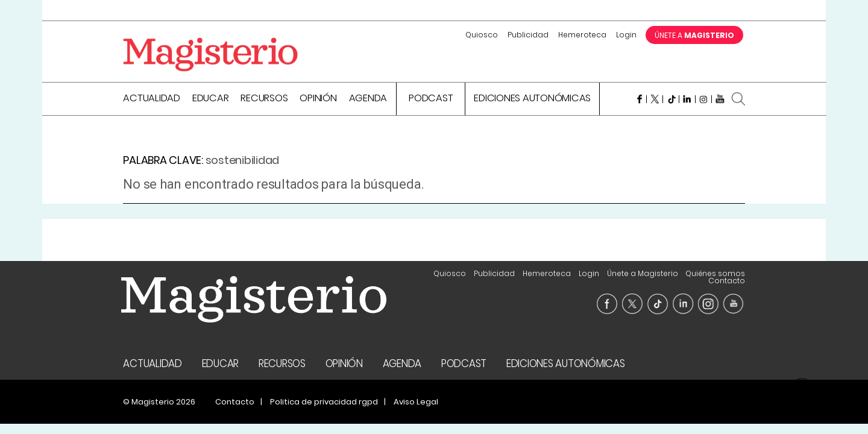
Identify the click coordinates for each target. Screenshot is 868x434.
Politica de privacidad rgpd (324, 402)
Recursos (264, 99)
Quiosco (482, 35)
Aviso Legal (416, 402)
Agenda (368, 99)
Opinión (318, 99)
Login (626, 35)
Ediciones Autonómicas (532, 99)
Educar (211, 99)
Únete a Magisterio (643, 273)
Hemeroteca (582, 35)
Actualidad (152, 99)
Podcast (431, 99)
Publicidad (528, 35)
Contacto (727, 281)
